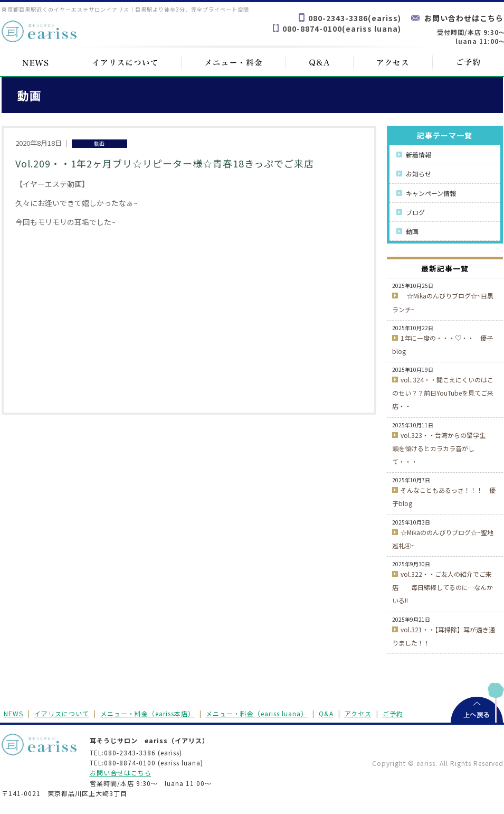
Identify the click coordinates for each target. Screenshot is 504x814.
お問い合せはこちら (121, 773)
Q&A (326, 713)
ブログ (415, 212)
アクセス (358, 713)
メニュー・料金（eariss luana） (257, 713)
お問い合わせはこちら (464, 18)
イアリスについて (62, 713)
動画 (412, 231)
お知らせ (419, 174)
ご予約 (393, 713)
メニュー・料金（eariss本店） (148, 713)
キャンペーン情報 (431, 193)
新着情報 (419, 155)
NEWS (13, 713)
